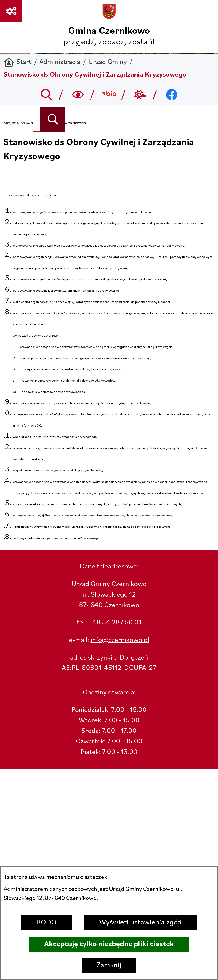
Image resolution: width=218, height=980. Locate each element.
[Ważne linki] (11, 11)
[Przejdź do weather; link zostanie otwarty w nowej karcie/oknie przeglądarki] (140, 94)
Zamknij (109, 965)
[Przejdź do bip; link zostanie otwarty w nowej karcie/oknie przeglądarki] (109, 94)
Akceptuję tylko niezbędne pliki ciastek (109, 944)
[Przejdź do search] (46, 94)
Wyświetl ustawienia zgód (140, 923)
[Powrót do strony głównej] (17, 62)
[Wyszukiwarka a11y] (78, 94)
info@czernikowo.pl (120, 640)
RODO (46, 923)
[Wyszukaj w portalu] (36, 119)
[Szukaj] (53, 119)
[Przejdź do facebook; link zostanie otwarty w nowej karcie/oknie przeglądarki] (172, 94)
